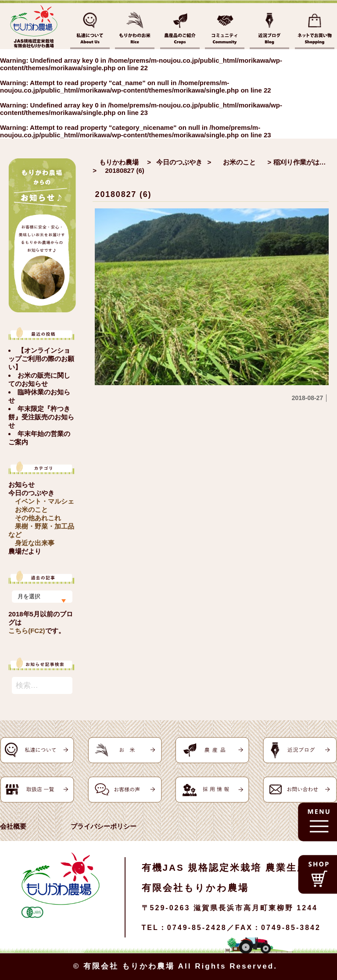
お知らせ (22, 485)
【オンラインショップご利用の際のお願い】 (41, 359)
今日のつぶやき (31, 493)
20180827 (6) (124, 194)
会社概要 (13, 826)
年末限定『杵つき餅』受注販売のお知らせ (41, 417)
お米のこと (31, 510)
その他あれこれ (38, 518)
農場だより (25, 551)
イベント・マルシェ (45, 501)
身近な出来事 (35, 543)
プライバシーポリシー (104, 826)
